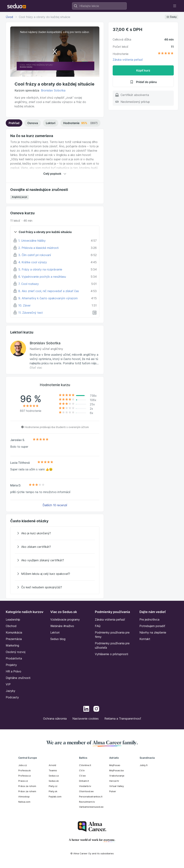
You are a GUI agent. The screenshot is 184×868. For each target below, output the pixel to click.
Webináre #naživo (62, 626)
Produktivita (14, 658)
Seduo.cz (54, 776)
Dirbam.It (84, 781)
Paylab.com (55, 797)
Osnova (33, 123)
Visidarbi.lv (85, 786)
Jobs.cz (23, 765)
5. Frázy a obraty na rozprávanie (40, 269)
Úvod (9, 17)
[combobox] (99, 6)
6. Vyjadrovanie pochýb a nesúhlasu (42, 277)
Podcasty (12, 697)
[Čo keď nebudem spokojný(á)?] (55, 587)
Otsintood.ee (86, 791)
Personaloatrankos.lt (91, 797)
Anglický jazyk (19, 197)
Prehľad (14, 123)
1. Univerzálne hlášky (32, 241)
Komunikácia (14, 632)
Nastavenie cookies (86, 719)
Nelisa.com (24, 802)
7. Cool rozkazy (29, 284)
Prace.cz (23, 781)
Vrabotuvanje (117, 776)
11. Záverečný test (31, 313)
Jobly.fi (144, 765)
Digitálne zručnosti (18, 678)
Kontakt (145, 639)
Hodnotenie (80, 123)
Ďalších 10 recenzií (55, 505)
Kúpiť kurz (143, 70)
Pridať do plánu (143, 82)
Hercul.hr (114, 781)
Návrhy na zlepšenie (153, 632)
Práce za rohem (27, 791)
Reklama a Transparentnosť (123, 719)
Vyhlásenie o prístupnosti (111, 654)
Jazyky (11, 691)
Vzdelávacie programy (65, 619)
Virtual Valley (117, 786)
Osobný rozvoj (16, 652)
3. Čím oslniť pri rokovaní (35, 255)
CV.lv (82, 770)
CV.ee (82, 776)
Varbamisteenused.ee (91, 807)
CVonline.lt (85, 765)
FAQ (98, 626)
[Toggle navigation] (175, 6)
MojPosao (115, 765)
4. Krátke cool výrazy (33, 262)
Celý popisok (55, 174)
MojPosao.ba (116, 770)
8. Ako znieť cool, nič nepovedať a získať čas (49, 291)
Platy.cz (53, 786)
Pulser (113, 791)
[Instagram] (96, 709)
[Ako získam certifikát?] (55, 547)
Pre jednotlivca (149, 619)
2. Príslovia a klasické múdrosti (38, 248)
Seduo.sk (54, 781)
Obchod (11, 626)
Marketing (12, 645)
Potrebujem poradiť (152, 626)
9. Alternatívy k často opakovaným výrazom (48, 298)
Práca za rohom (27, 786)
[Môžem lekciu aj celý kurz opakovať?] (55, 574)
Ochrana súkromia (55, 719)
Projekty (11, 665)
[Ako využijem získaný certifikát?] (55, 560)
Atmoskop (24, 797)
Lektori (51, 123)
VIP (8, 684)
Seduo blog (58, 639)
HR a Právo (13, 671)
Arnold (52, 765)
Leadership (13, 619)
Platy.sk (53, 791)
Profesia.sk (25, 770)
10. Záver (24, 305)
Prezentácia (14, 639)
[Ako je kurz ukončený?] (55, 533)
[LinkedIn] (86, 709)
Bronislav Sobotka (53, 90)
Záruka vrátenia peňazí (128, 60)
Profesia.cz (25, 776)
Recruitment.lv (87, 802)
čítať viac (36, 368)
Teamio (53, 770)
